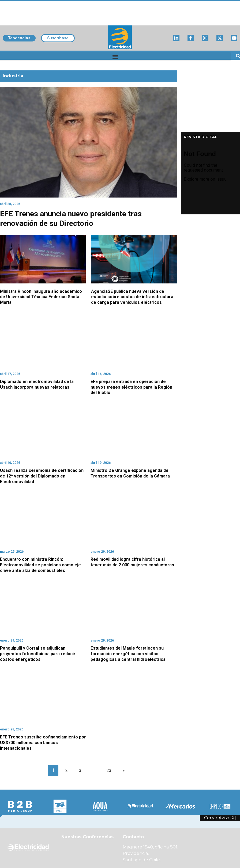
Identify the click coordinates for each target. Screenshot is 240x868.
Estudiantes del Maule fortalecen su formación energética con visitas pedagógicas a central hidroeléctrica (128, 654)
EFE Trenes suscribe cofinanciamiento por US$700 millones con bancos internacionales (43, 743)
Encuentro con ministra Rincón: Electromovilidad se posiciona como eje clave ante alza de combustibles (40, 565)
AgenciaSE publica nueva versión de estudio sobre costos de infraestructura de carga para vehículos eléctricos (132, 297)
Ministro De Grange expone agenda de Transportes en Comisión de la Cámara (130, 473)
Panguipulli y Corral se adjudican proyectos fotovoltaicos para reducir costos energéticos (38, 654)
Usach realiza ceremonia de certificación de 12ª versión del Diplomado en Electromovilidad (42, 476)
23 (109, 770)
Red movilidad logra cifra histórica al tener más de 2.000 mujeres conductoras (132, 562)
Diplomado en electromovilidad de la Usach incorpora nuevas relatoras (37, 384)
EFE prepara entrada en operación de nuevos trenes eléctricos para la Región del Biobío (131, 387)
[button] (115, 57)
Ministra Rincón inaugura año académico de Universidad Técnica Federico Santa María (41, 297)
